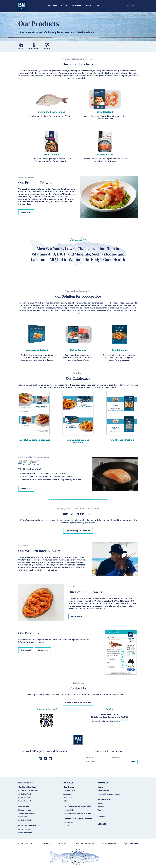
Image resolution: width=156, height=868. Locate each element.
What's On (76, 5)
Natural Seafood (25, 810)
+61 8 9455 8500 (120, 721)
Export (66, 826)
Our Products (51, 5)
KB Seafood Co (69, 791)
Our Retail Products (27, 787)
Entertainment (51, 155)
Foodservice (24, 806)
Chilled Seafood (105, 112)
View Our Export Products (78, 531)
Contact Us (43, 650)
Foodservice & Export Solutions (78, 819)
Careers (88, 5)
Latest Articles (103, 791)
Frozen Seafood (105, 155)
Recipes (101, 807)
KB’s (65, 801)
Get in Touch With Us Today (78, 703)
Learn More (26, 212)
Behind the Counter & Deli (51, 112)
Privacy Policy (46, 843)
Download (26, 650)
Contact (97, 5)
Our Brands (69, 787)
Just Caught (68, 794)
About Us (64, 5)
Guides (100, 803)
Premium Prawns (25, 833)
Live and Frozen (25, 829)
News (100, 787)
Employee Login (109, 843)
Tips (99, 810)
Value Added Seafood (27, 813)
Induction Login (131, 843)
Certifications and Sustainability (78, 806)
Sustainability (69, 810)
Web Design (80, 843)
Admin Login (64, 843)
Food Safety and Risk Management (77, 813)
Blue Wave (68, 798)
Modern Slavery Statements (109, 794)
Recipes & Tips (104, 799)
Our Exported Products (29, 826)
